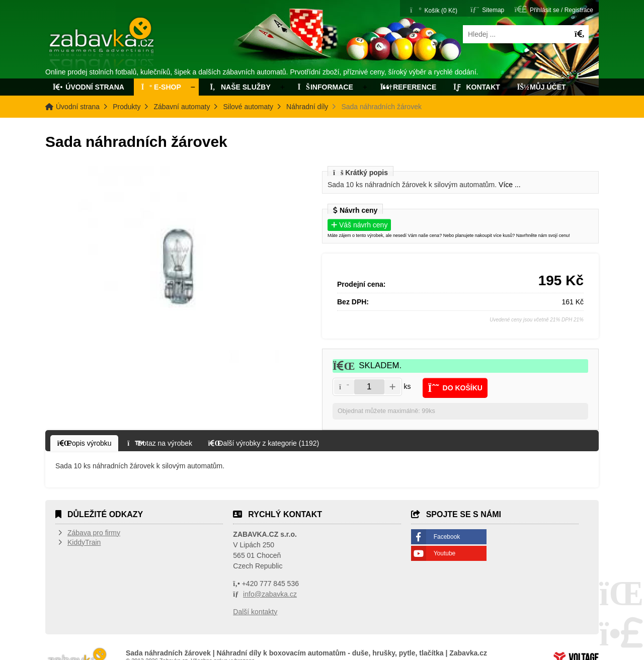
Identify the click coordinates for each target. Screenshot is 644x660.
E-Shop (161, 87)
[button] (554, 9)
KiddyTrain (84, 543)
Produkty (127, 107)
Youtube (445, 554)
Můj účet (542, 87)
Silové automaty (248, 107)
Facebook (447, 538)
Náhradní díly (307, 107)
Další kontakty (255, 613)
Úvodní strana (102, 44)
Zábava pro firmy (94, 534)
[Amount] (369, 387)
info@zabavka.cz (270, 595)
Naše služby (239, 87)
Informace (326, 87)
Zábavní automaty (182, 107)
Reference (409, 87)
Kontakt (477, 87)
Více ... (510, 185)
